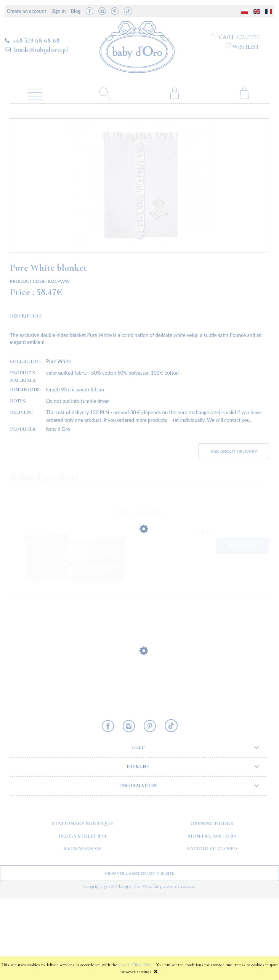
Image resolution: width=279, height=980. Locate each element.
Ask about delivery (234, 533)
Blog (76, 11)
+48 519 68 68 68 (36, 40)
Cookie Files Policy (136, 965)
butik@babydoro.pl (41, 49)
